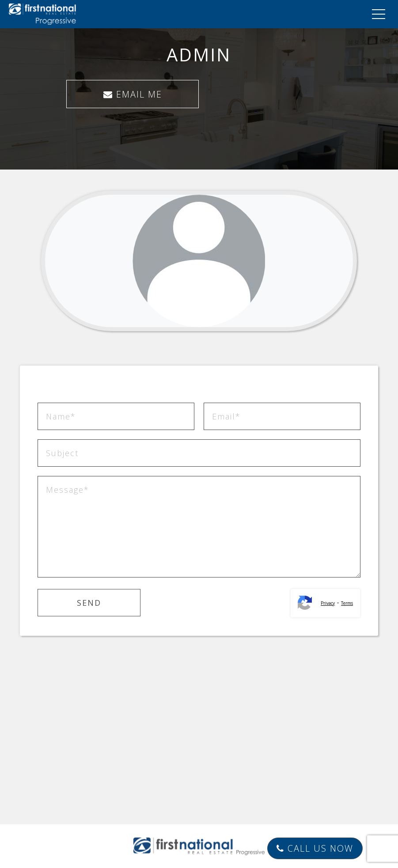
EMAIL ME (133, 94)
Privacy (328, 603)
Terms (347, 603)
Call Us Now (315, 848)
